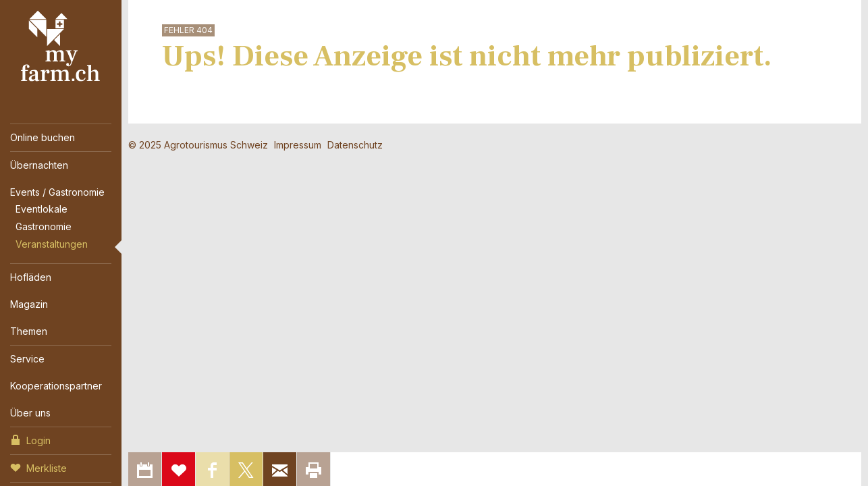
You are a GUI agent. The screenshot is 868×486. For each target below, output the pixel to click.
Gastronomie (44, 226)
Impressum (298, 145)
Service (27, 359)
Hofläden (31, 277)
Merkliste (38, 467)
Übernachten (39, 165)
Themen (29, 331)
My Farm (61, 47)
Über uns (30, 413)
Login (30, 439)
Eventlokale (42, 209)
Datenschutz (355, 145)
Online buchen (43, 137)
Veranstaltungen (52, 244)
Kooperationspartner (56, 386)
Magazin (29, 304)
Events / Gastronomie (57, 192)
